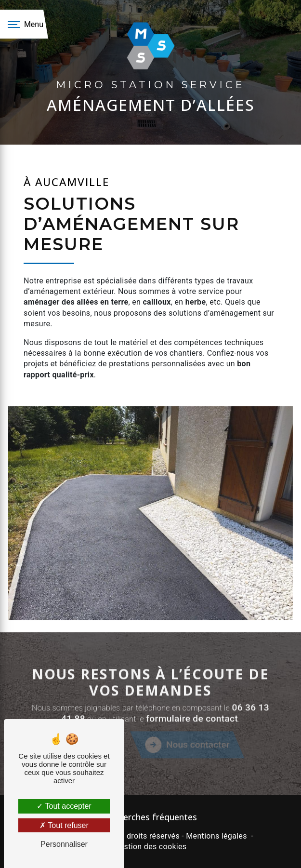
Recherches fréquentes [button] (150, 817)
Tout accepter (64, 806)
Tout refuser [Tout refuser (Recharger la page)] (64, 825)
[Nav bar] (24, 24)
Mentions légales (216, 836)
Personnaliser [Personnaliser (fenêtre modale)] (64, 844)
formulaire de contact (192, 757)
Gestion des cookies (151, 847)
